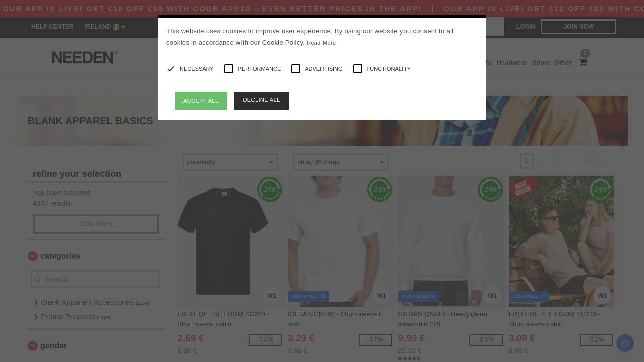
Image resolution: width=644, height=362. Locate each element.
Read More (321, 43)
